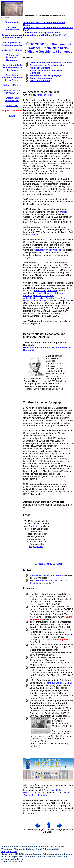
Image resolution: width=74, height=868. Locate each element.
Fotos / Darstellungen (41, 78)
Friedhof (35, 235)
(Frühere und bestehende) (12, 58)
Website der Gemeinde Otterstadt (47, 575)
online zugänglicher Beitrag (59, 683)
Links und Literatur (40, 80)
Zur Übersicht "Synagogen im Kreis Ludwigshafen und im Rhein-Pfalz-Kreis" (44, 34)
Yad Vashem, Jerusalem (46, 290)
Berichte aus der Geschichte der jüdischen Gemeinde (47, 67)
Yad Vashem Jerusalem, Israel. (47, 794)
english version (45, 95)
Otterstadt (28, 800)
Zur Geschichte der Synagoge (46, 75)
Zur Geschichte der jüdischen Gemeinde (51, 63)
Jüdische (12, 50)
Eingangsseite (36, 547)
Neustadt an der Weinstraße (50, 250)
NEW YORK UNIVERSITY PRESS (42, 791)
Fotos (27, 515)
